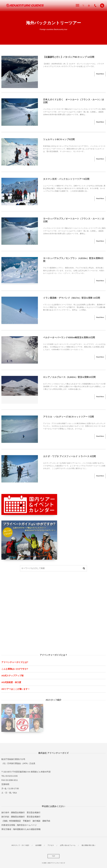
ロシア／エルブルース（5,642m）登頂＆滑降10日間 (69, 379)
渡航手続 (46, 821)
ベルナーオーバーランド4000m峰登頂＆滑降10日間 (69, 339)
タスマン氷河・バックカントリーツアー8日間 (66, 181)
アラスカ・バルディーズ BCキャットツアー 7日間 (68, 418)
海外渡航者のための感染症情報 (27, 829)
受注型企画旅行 (34, 812)
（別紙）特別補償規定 (11, 821)
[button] (102, 6)
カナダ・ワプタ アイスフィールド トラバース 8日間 (69, 458)
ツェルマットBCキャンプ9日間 (59, 141)
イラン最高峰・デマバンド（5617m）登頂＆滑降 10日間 (71, 299)
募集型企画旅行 (18, 812)
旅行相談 (37, 821)
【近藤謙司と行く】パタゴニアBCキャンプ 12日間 (69, 57)
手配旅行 (27, 821)
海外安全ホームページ (27, 825)
